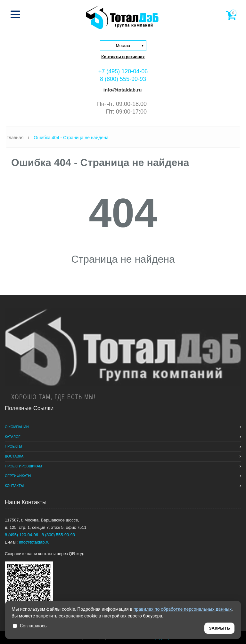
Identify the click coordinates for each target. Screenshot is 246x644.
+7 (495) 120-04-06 (123, 71)
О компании (17, 427)
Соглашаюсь (30, 626)
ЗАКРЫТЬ (219, 628)
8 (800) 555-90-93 (123, 79)
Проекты (13, 446)
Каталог (13, 437)
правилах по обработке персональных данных (183, 609)
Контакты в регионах (123, 57)
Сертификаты (18, 476)
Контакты (14, 486)
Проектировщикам (23, 466)
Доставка (14, 456)
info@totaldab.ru (122, 90)
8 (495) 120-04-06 (22, 535)
